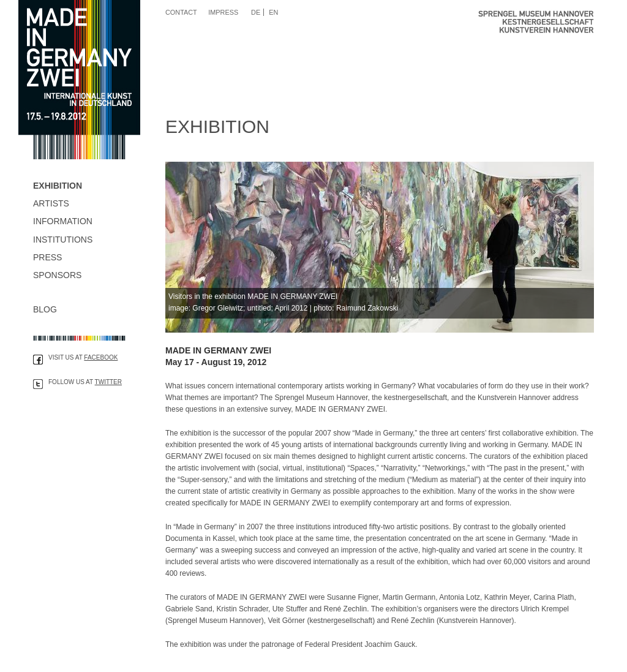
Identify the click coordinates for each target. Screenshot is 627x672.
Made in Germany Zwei (80, 80)
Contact (181, 12)
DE (256, 12)
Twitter (108, 382)
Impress (223, 12)
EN (273, 12)
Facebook (101, 357)
